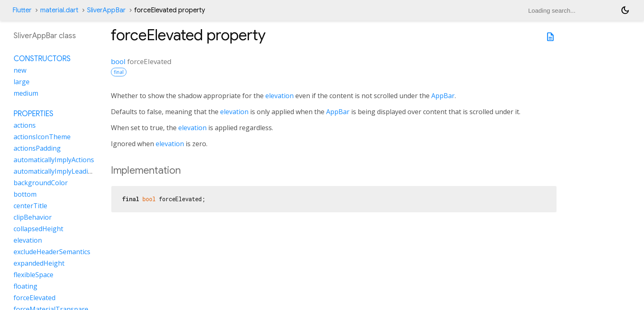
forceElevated (34, 298)
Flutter (22, 10)
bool (118, 61)
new (20, 70)
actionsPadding (37, 148)
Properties (33, 114)
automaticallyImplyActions (54, 160)
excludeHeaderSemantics (52, 252)
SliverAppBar (106, 10)
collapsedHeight (38, 229)
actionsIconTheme (42, 137)
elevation (279, 96)
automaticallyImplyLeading (55, 171)
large (22, 82)
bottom (25, 194)
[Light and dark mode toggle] (625, 10)
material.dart (59, 10)
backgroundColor (41, 183)
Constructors (42, 59)
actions (25, 125)
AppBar (443, 96)
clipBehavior (33, 217)
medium (26, 93)
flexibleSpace (33, 275)
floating (25, 286)
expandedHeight (39, 263)
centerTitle (30, 206)
